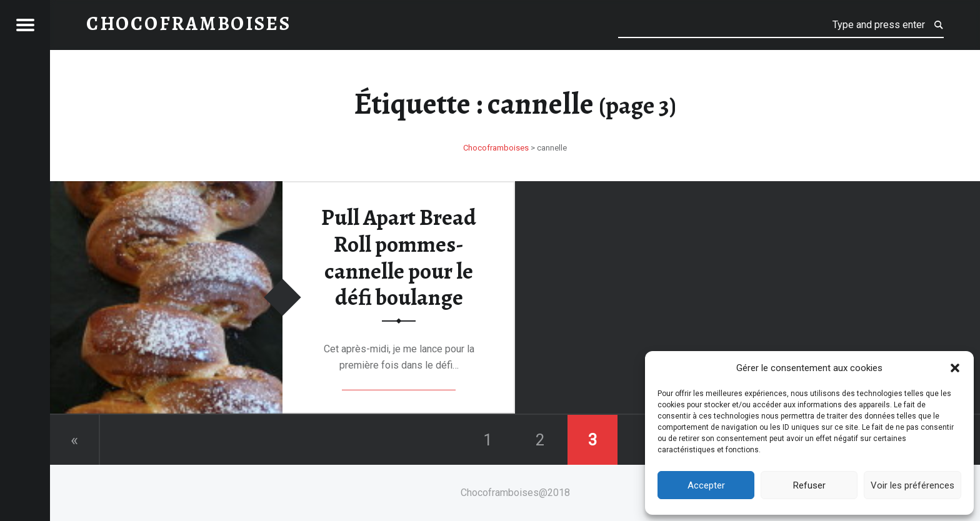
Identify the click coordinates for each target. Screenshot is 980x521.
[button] (955, 368)
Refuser (809, 485)
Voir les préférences (912, 485)
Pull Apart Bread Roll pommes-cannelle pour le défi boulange (399, 257)
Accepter (706, 485)
